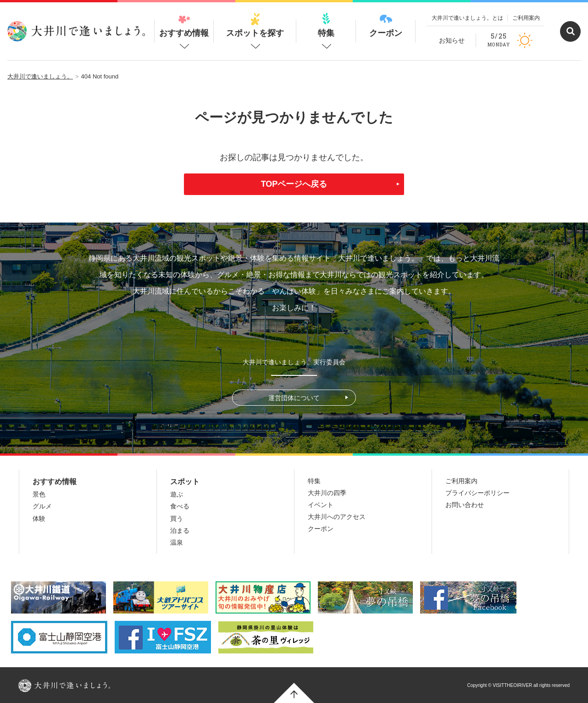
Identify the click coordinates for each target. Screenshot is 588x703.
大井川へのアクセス (337, 517)
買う (177, 519)
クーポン (386, 25)
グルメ (42, 506)
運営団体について (294, 398)
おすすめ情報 (184, 25)
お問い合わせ (465, 505)
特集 (326, 25)
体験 (39, 519)
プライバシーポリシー (477, 493)
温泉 (177, 542)
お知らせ (452, 40)
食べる (180, 506)
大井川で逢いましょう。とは (467, 18)
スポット (185, 482)
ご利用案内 (526, 18)
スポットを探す (255, 25)
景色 (39, 494)
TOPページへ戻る (294, 184)
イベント (321, 505)
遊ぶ (177, 494)
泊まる (180, 530)
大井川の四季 (327, 493)
